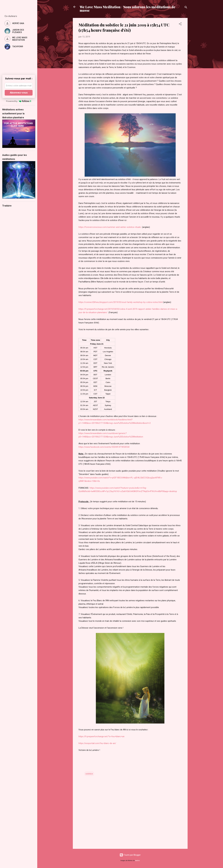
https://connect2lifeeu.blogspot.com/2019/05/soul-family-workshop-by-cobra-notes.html (121, 302)
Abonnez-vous (19, 93)
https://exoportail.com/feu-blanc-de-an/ (97, 743)
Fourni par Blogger (130, 855)
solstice (89, 774)
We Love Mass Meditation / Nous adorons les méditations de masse (127, 9)
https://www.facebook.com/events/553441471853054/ (104, 447)
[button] (180, 24)
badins (137, 861)
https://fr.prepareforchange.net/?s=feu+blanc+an (101, 736)
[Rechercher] (186, 8)
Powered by (19, 101)
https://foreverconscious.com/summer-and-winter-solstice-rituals (110, 227)
